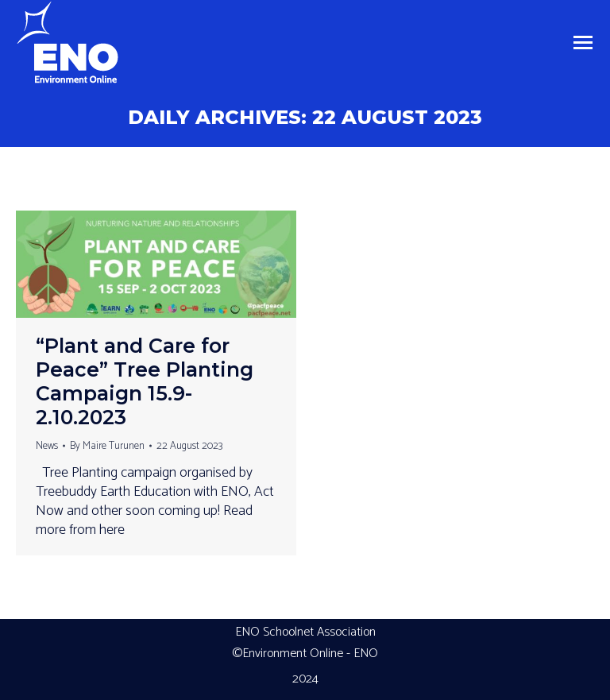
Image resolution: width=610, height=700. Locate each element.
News (47, 446)
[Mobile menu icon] (583, 43)
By (107, 446)
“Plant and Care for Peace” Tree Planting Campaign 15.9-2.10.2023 (145, 381)
